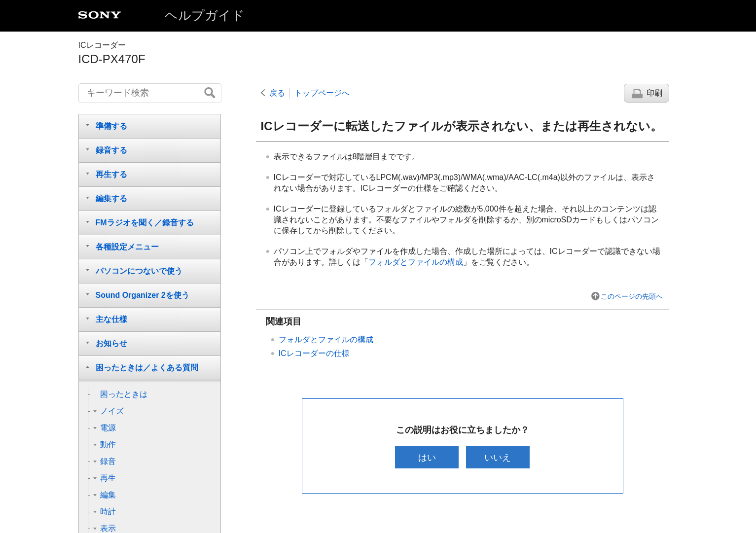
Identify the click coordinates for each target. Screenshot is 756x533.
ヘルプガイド (205, 15)
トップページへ (322, 93)
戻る (277, 93)
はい (427, 457)
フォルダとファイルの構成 (416, 262)
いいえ (498, 457)
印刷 (654, 93)
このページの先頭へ (632, 296)
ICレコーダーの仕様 (314, 353)
